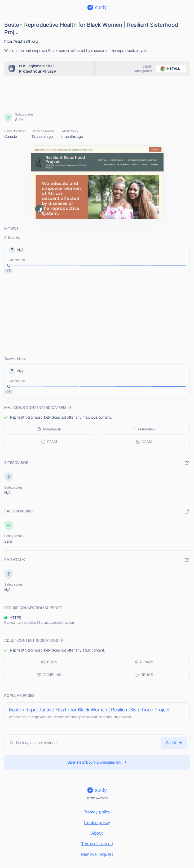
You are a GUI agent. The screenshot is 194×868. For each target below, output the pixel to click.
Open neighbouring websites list (97, 762)
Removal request (97, 854)
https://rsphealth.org (21, 41)
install (169, 69)
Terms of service (97, 844)
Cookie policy (97, 822)
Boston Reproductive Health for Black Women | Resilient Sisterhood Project (89, 710)
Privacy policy (97, 812)
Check (174, 743)
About (97, 833)
